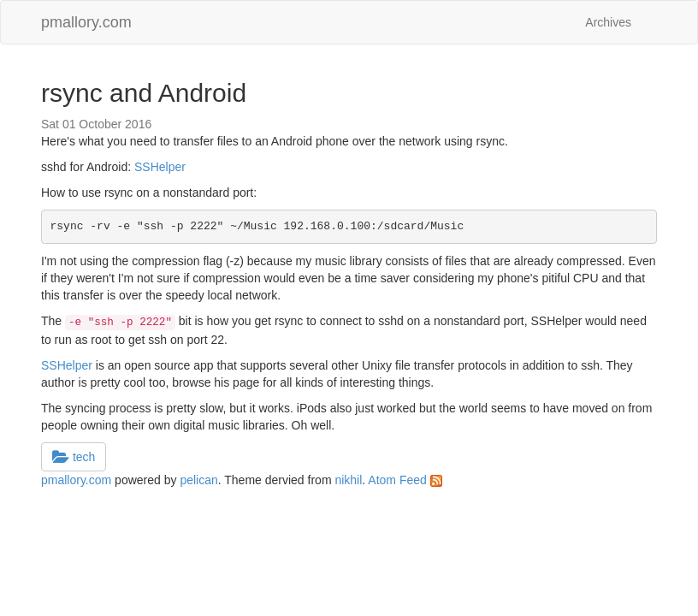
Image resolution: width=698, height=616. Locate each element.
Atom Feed (405, 480)
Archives (608, 22)
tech (74, 457)
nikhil (348, 480)
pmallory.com (86, 22)
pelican (198, 480)
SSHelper (160, 167)
